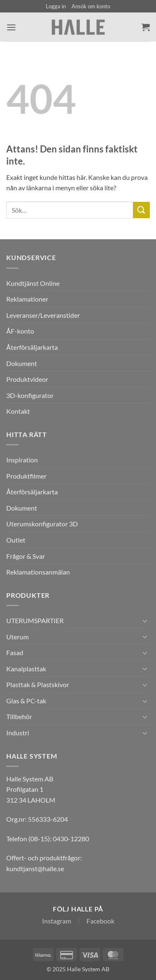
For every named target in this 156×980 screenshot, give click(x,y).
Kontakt (18, 411)
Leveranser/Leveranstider (43, 315)
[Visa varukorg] (146, 27)
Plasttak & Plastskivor (38, 684)
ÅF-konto (20, 331)
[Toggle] (145, 621)
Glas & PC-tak (26, 701)
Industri (18, 733)
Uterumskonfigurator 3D (42, 524)
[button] (56, 6)
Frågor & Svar (26, 556)
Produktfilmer (26, 476)
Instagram (57, 921)
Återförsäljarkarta (32, 347)
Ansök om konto (91, 6)
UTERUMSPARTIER (35, 620)
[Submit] (141, 210)
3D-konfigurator (30, 395)
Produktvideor (27, 379)
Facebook (100, 921)
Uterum (17, 637)
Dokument (22, 363)
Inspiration (22, 460)
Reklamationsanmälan (38, 572)
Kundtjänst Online (33, 283)
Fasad (15, 652)
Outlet (16, 540)
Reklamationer (27, 299)
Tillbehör (19, 716)
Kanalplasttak (26, 669)
